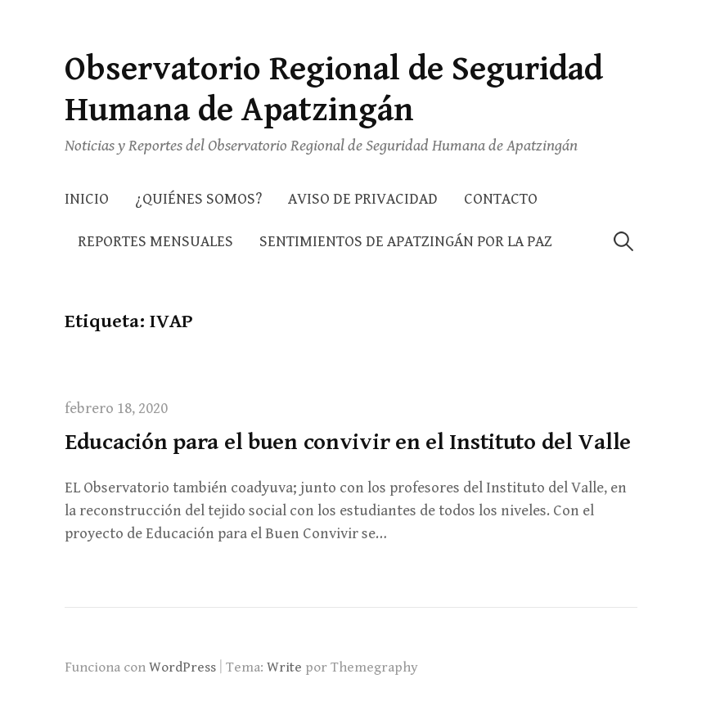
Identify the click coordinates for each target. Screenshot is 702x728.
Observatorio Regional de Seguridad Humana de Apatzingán (334, 90)
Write (284, 667)
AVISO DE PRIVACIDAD (363, 199)
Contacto (501, 199)
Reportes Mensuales (155, 242)
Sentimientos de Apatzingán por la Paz (406, 242)
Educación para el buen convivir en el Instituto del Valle (348, 443)
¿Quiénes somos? (198, 199)
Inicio (87, 199)
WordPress (182, 667)
